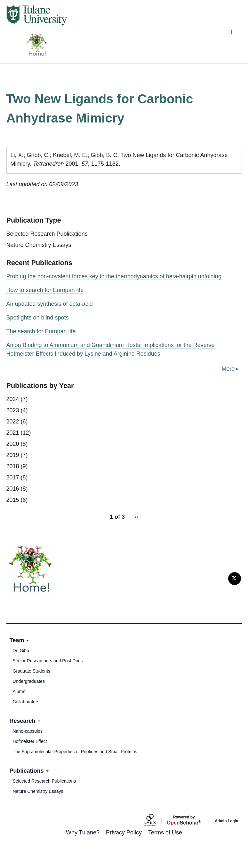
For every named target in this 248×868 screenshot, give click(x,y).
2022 (13, 422)
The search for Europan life (41, 331)
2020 (13, 444)
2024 (13, 399)
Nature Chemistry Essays (39, 245)
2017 (13, 477)
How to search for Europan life (45, 290)
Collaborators (26, 702)
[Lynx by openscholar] (156, 821)
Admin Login (226, 821)
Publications (29, 771)
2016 (13, 489)
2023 (13, 410)
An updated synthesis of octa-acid (50, 304)
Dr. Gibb (21, 651)
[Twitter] (235, 579)
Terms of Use (165, 832)
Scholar (184, 820)
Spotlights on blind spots (38, 318)
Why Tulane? (83, 832)
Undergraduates (29, 681)
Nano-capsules (28, 731)
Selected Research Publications (47, 234)
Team (19, 640)
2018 (13, 466)
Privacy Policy (124, 832)
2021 (13, 433)
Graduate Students (32, 671)
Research (25, 721)
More (228, 369)
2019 (13, 455)
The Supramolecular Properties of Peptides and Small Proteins (75, 752)
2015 (13, 500)
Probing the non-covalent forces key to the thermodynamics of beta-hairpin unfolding (114, 276)
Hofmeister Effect (30, 741)
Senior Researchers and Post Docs (48, 661)
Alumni (20, 691)
